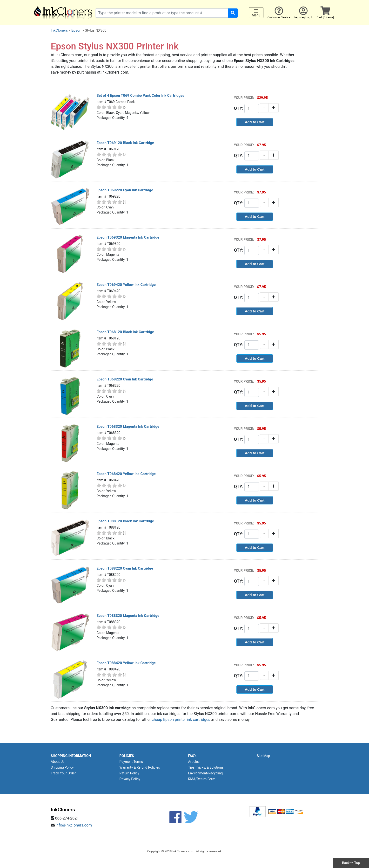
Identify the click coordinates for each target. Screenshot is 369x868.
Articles (194, 762)
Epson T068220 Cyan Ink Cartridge (125, 379)
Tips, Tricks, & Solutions (206, 767)
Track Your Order (63, 773)
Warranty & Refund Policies (140, 767)
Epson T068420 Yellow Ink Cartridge (126, 474)
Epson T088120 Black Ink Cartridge (125, 521)
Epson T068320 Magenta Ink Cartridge (128, 427)
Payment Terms (131, 762)
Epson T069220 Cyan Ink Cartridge (125, 190)
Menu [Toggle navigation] (256, 13)
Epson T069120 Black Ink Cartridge (125, 143)
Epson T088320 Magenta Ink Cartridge (128, 616)
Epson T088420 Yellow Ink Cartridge (126, 663)
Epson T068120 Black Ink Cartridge (125, 332)
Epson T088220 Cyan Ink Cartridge (125, 568)
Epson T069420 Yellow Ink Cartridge (126, 285)
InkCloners (59, 30)
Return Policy (129, 773)
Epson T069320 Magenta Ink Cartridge (128, 237)
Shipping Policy (62, 767)
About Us (58, 762)
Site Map (264, 756)
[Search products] (162, 13)
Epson (76, 30)
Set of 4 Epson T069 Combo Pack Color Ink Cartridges (141, 96)
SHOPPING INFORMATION (71, 756)
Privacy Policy (130, 779)
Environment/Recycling (206, 773)
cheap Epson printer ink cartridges (181, 720)
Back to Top (351, 863)
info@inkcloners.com (74, 825)
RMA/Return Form (202, 779)
